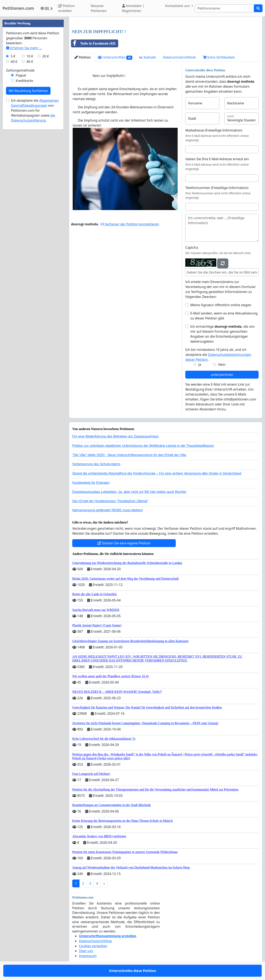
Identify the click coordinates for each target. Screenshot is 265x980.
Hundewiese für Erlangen (91, 483)
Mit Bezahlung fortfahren (28, 91)
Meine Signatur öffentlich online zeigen (221, 305)
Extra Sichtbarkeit (219, 57)
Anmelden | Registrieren (133, 8)
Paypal (21, 75)
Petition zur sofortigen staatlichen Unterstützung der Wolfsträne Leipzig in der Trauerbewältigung (143, 446)
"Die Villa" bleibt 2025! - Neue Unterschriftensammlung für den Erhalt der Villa (129, 455)
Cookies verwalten (93, 946)
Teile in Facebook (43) (93, 43)
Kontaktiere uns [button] (178, 6)
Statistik (148, 57)
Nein (222, 365)
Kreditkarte (24, 81)
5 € (13, 56)
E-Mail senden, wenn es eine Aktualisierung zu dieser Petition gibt (224, 316)
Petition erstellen (66, 8)
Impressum (88, 956)
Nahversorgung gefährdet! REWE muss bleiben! (108, 510)
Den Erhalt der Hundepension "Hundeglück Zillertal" (110, 501)
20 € (46, 56)
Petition (83, 57)
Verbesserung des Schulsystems (96, 464)
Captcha (192, 247)
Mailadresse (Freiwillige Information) (214, 130)
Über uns (86, 951)
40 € (14, 62)
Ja (200, 365)
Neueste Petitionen (99, 8)
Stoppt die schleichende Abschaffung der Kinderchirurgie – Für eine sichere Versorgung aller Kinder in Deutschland (157, 473)
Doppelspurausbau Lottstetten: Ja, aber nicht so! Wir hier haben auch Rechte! (129, 492)
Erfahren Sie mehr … (24, 48)
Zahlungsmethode (20, 70)
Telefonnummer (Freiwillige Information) (217, 188)
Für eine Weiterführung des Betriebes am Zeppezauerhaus (115, 436)
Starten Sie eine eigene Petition (124, 543)
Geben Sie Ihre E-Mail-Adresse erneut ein (217, 159)
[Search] (224, 8)
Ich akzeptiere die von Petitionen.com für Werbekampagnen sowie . (35, 110)
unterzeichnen (222, 375)
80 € (30, 62)
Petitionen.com (18, 8)
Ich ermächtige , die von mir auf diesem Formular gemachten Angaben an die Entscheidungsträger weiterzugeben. (222, 334)
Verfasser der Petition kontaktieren (130, 224)
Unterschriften (115, 57)
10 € (30, 56)
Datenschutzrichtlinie (179, 57)
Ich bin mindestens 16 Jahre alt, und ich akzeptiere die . (218, 355)
